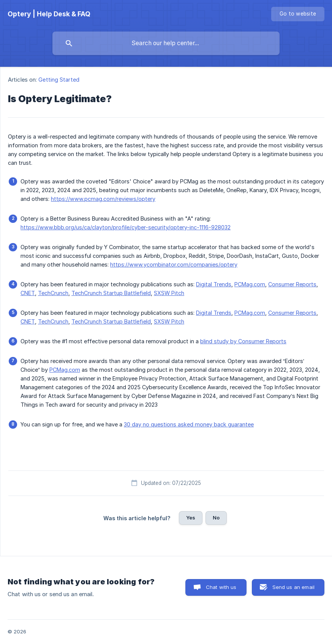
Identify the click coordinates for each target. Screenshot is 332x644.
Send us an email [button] (293, 587)
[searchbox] (166, 43)
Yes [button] (191, 518)
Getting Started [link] (59, 80)
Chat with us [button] (221, 587)
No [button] (216, 518)
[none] (49, 14)
